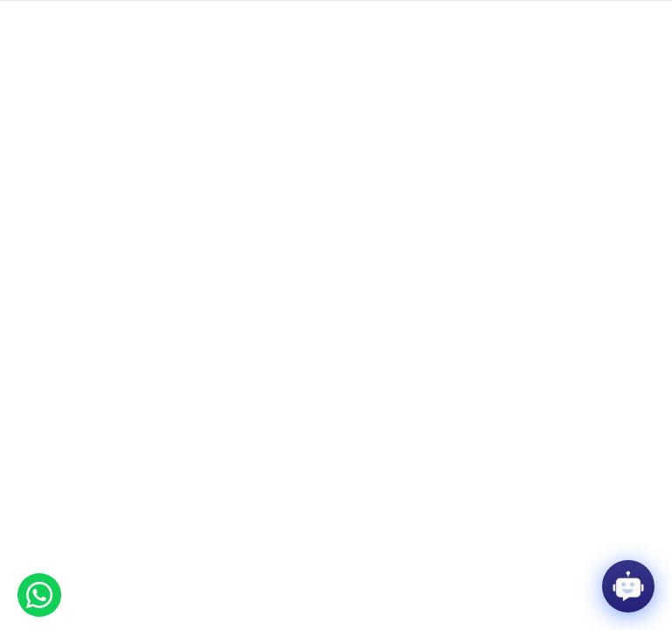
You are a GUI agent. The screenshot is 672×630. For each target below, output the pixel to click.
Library (240, 17)
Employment (182, 17)
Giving (84, 17)
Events (125, 17)
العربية (634, 17)
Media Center (188, 412)
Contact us (367, 17)
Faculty (41, 17)
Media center (298, 17)
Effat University (83, 412)
